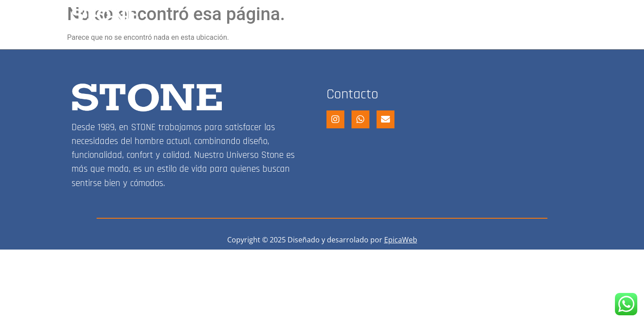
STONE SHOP (373, 15)
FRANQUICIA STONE (451, 15)
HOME (320, 15)
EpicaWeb (401, 240)
